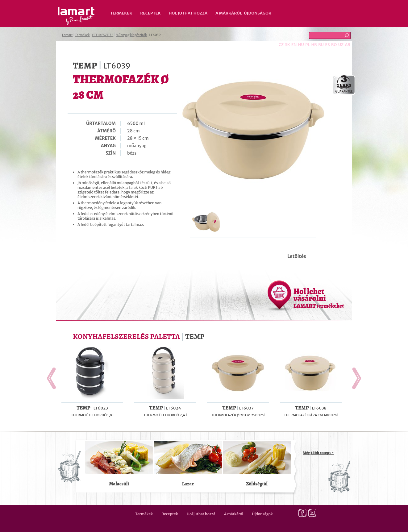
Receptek (150, 13)
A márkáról (229, 13)
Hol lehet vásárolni (319, 298)
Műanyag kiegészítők (131, 35)
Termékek (121, 13)
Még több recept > (318, 453)
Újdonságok (258, 13)
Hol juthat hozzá (188, 13)
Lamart (76, 16)
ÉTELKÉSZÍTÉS (103, 35)
